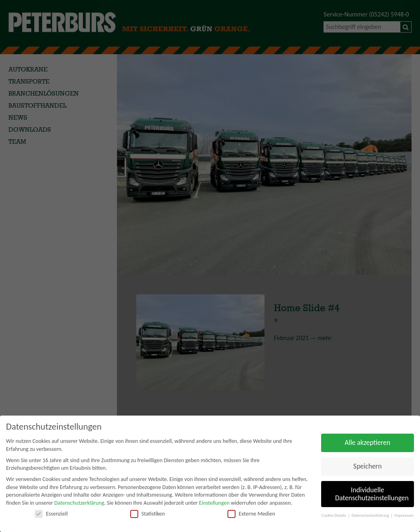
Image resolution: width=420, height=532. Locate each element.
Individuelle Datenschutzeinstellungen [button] (372, 494)
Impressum (404, 515)
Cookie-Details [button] (334, 515)
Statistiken (148, 514)
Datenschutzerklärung (79, 503)
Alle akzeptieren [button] (368, 442)
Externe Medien (251, 514)
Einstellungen (214, 503)
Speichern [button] (368, 466)
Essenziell (51, 514)
